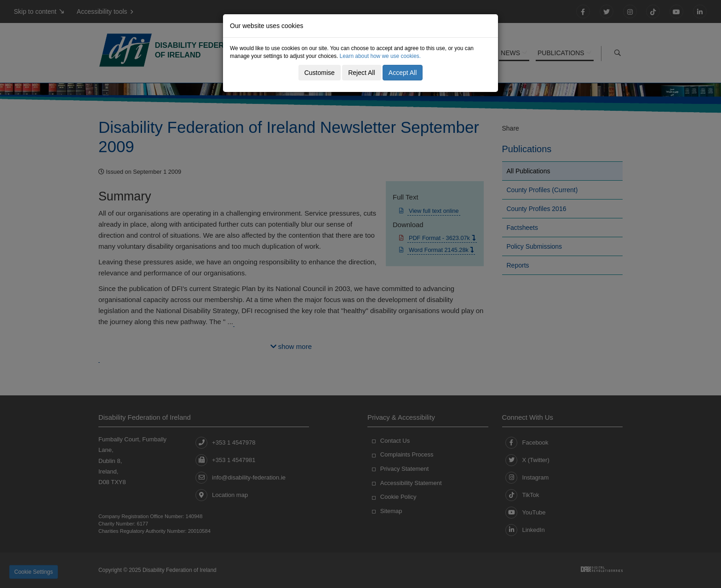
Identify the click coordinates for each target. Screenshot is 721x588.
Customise (320, 73)
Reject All (361, 73)
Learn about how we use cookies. (381, 56)
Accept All (403, 73)
